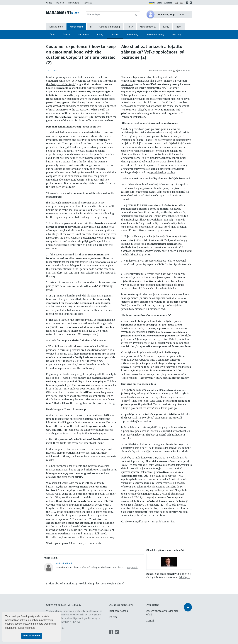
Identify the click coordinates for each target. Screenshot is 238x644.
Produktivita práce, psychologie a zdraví (101, 584)
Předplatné (74, 3)
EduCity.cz (185, 577)
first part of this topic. (63, 187)
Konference (83, 34)
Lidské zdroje (56, 27)
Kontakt (88, 3)
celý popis (132, 567)
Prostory (176, 34)
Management (76, 27)
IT (91, 27)
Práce (179, 27)
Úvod (52, 34)
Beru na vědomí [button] (32, 636)
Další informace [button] (27, 628)
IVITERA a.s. (74, 605)
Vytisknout (184, 71)
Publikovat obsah (118, 611)
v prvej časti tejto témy (162, 172)
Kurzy (166, 27)
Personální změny (155, 34)
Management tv (148, 27)
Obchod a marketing (110, 27)
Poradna (115, 34)
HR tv (130, 27)
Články (66, 34)
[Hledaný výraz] (110, 14)
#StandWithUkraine (161, 3)
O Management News (121, 605)
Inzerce (60, 3)
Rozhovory (133, 34)
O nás (49, 3)
